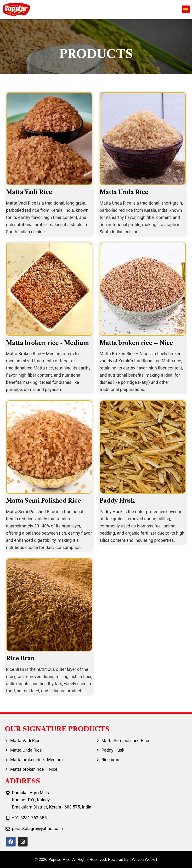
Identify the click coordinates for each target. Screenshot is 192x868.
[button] (186, 9)
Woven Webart (144, 860)
